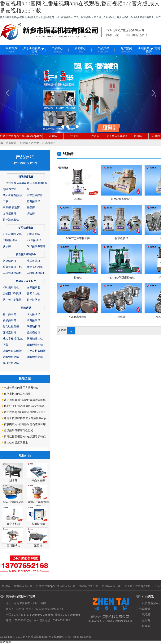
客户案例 (126, 50)
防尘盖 (7, 300)
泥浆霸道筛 (33, 332)
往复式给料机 (35, 267)
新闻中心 (80, 50)
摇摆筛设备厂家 (23, 586)
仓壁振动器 (33, 287)
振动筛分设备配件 (26, 281)
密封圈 (7, 294)
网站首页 (11, 50)
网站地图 (5, 642)
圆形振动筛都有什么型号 (19, 430)
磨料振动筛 (33, 320)
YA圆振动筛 (10, 240)
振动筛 (24, 143)
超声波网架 (33, 300)
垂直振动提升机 (12, 267)
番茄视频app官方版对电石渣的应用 (25, 424)
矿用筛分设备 (26, 228)
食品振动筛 (10, 320)
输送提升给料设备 (26, 254)
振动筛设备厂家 (89, 586)
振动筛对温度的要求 (16, 443)
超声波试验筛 (11, 220)
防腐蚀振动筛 (35, 339)
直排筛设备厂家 (111, 586)
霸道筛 (16, 207)
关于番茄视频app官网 (34, 52)
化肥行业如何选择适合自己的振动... (25, 406)
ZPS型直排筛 (35, 195)
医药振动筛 (33, 314)
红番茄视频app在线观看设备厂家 (56, 586)
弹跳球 (17, 294)
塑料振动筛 (33, 201)
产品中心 (57, 50)
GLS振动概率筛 (36, 246)
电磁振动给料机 (12, 273)
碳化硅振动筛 (11, 326)
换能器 (17, 300)
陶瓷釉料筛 (33, 326)
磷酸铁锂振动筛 (12, 351)
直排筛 (138, 136)
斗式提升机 (33, 261)
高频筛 (7, 207)
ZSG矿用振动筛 (12, 234)
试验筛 (53, 136)
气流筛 (95, 136)
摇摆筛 (31, 207)
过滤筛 (74, 136)
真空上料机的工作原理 (17, 394)
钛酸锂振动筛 (35, 357)
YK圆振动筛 (34, 240)
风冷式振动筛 (11, 363)
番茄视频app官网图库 (149, 52)
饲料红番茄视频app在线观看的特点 (25, 436)
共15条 (62, 330)
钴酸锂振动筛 (11, 357)
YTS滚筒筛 (33, 234)
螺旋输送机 (10, 261)
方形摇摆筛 (10, 213)
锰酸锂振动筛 (35, 345)
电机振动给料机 (36, 273)
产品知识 (103, 50)
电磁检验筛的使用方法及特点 (21, 388)
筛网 (29, 294)
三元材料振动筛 (36, 351)
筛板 (37, 294)
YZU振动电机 (11, 287)
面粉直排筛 (10, 332)
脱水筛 (7, 246)
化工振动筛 (10, 314)
